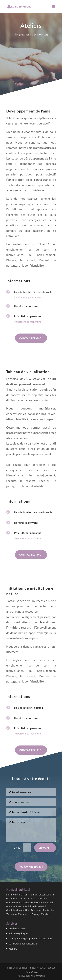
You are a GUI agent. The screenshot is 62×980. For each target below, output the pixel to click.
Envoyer (45, 853)
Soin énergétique (18, 933)
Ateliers (13, 949)
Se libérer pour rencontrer (23, 944)
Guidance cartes (18, 928)
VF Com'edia (38, 976)
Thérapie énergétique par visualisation (30, 938)
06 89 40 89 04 (31, 867)
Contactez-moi (31, 338)
